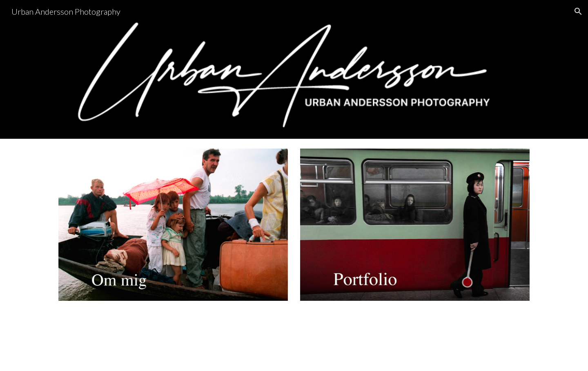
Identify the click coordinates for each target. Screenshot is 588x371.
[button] (578, 11)
